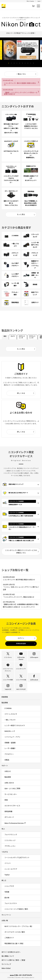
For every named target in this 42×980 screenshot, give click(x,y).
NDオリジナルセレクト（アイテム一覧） (19, 926)
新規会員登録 (21, 644)
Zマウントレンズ (22, 337)
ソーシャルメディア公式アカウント (17, 858)
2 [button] (11, 63)
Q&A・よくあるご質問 (12, 789)
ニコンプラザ (9, 886)
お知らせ (8, 771)
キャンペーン (6, 915)
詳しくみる (21, 393)
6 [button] (22, 63)
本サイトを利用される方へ (11, 952)
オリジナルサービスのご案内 (15, 932)
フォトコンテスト (11, 903)
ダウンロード (9, 817)
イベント (8, 863)
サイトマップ (6, 964)
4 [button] (17, 63)
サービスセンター (11, 794)
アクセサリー (9, 754)
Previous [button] (5, 63)
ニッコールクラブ (11, 869)
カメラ (13, 336)
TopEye (7, 875)
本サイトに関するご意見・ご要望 (13, 960)
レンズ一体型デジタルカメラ (15, 726)
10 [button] (33, 63)
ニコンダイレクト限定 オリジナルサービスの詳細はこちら (21, 552)
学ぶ (3, 829)
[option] (21, 33)
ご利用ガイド (9, 938)
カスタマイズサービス (12, 806)
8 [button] (28, 63)
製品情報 (5, 703)
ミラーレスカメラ (11, 714)
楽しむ (4, 880)
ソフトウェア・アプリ (12, 737)
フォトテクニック (11, 835)
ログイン (21, 638)
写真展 (7, 892)
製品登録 (8, 777)
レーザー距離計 (10, 748)
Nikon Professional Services (14, 823)
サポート (5, 766)
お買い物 (5, 921)
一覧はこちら (21, 74)
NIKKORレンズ (10, 731)
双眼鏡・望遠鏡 (10, 743)
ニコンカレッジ (10, 840)
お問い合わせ (9, 783)
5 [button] (20, 63)
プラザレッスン (10, 846)
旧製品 (7, 760)
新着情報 (5, 697)
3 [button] (14, 63)
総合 (5, 336)
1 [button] (9, 63)
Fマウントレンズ (32, 337)
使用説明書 (8, 811)
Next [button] (37, 63)
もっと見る (21, 214)
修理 (6, 800)
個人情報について (8, 956)
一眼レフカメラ (10, 720)
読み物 (7, 898)
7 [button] (25, 63)
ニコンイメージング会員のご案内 (16, 909)
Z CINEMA (8, 708)
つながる (5, 852)
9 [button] (31, 63)
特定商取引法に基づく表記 (14, 944)
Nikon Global (6, 968)
